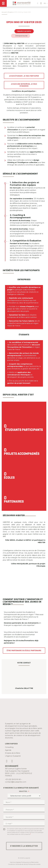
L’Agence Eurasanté (13, 756)
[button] (37, 3)
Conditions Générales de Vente (18, 864)
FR (46, 3)
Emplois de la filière (13, 753)
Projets (10, 12)
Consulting (9, 747)
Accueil (4, 12)
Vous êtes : (24, 791)
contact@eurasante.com (16, 782)
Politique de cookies (34, 864)
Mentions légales (15, 862)
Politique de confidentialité (30, 862)
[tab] (28, 184)
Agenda (8, 750)
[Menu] (3, 3)
